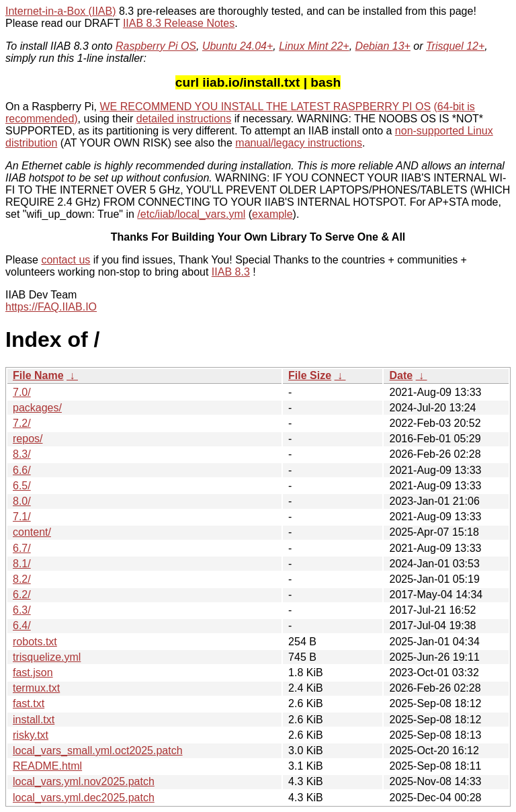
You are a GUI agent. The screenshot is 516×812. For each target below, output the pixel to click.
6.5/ (22, 486)
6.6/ (22, 470)
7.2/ (22, 423)
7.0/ (22, 392)
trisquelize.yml (47, 657)
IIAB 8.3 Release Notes (179, 23)
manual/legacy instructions (299, 143)
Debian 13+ (383, 46)
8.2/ (22, 579)
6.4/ (22, 625)
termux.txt (36, 688)
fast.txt (29, 703)
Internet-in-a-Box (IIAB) (61, 11)
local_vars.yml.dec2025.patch (84, 798)
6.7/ (22, 548)
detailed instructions (184, 119)
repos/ (28, 439)
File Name (38, 375)
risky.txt (31, 735)
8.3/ (22, 454)
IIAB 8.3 (231, 272)
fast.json (33, 673)
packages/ (37, 408)
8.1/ (22, 564)
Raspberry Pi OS (156, 46)
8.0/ (22, 501)
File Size (310, 375)
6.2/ (22, 595)
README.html (47, 766)
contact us (66, 260)
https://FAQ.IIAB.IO (51, 307)
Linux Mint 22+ (314, 46)
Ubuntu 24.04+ (238, 46)
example (272, 214)
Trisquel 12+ (455, 46)
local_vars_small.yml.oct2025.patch (98, 750)
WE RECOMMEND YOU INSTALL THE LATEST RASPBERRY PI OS (266, 107)
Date (401, 375)
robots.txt (35, 642)
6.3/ (22, 610)
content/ (32, 532)
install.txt (34, 720)
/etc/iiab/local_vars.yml (191, 214)
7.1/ (22, 517)
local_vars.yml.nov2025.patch (84, 781)
